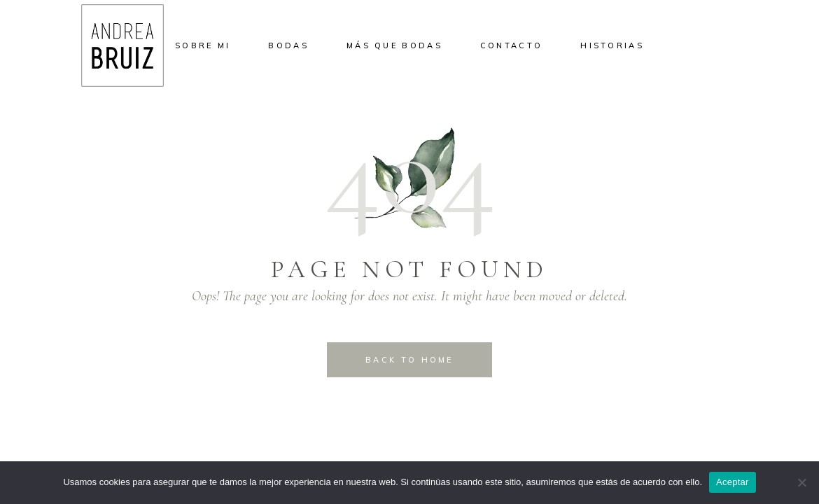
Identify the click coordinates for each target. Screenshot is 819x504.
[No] (801, 482)
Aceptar (733, 482)
